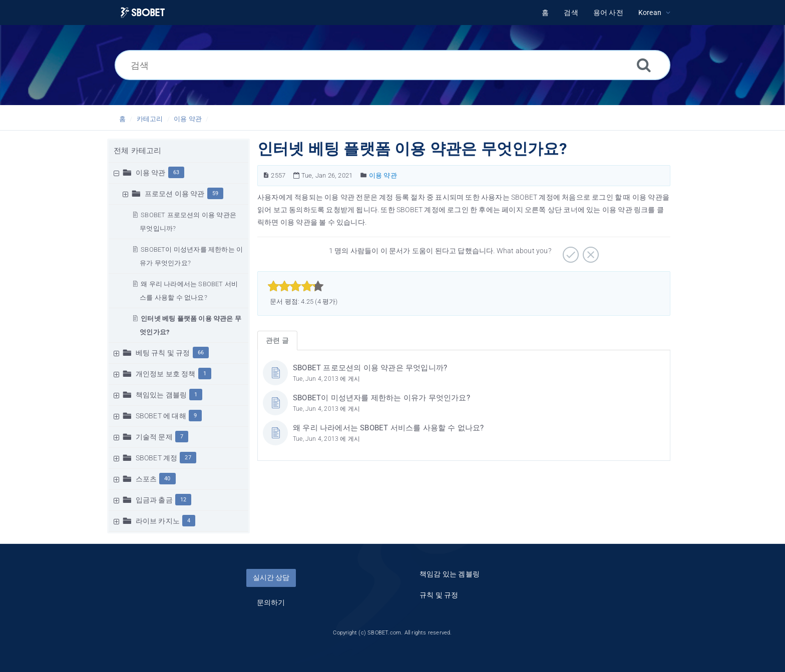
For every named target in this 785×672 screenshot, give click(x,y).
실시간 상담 (271, 577)
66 (201, 353)
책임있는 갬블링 (161, 395)
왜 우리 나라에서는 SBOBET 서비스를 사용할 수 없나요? (388, 428)
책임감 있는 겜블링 (450, 574)
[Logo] (143, 13)
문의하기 (271, 602)
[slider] (296, 286)
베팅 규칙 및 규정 (163, 353)
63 (176, 172)
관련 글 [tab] (277, 340)
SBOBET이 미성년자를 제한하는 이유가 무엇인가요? (381, 398)
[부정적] (590, 251)
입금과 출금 (154, 500)
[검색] (392, 65)
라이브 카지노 (158, 521)
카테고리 (150, 119)
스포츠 (146, 479)
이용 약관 (188, 119)
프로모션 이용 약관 (175, 194)
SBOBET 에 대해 (161, 416)
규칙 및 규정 (439, 595)
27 (188, 458)
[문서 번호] (266, 175)
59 (215, 193)
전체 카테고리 (137, 151)
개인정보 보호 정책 (166, 374)
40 (167, 479)
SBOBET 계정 (157, 458)
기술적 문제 (154, 437)
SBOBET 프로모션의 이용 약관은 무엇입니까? (370, 368)
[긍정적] (569, 251)
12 (183, 500)
